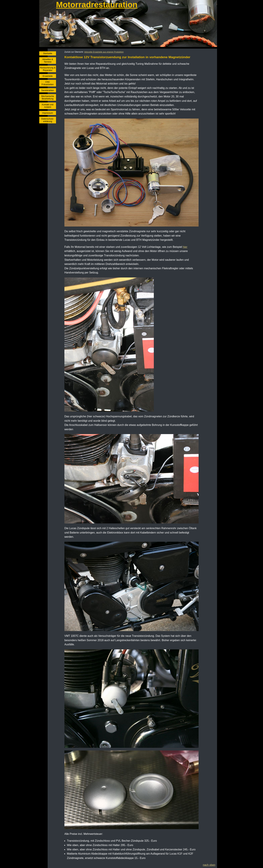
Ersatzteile (48, 76)
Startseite (48, 53)
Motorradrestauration (97, 5)
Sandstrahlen (48, 90)
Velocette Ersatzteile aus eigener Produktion (104, 52)
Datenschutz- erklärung (48, 120)
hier (185, 247)
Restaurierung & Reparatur (48, 69)
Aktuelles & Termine (48, 61)
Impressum (48, 113)
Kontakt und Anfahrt (48, 106)
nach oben (209, 865)
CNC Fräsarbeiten (48, 83)
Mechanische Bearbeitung (48, 97)
